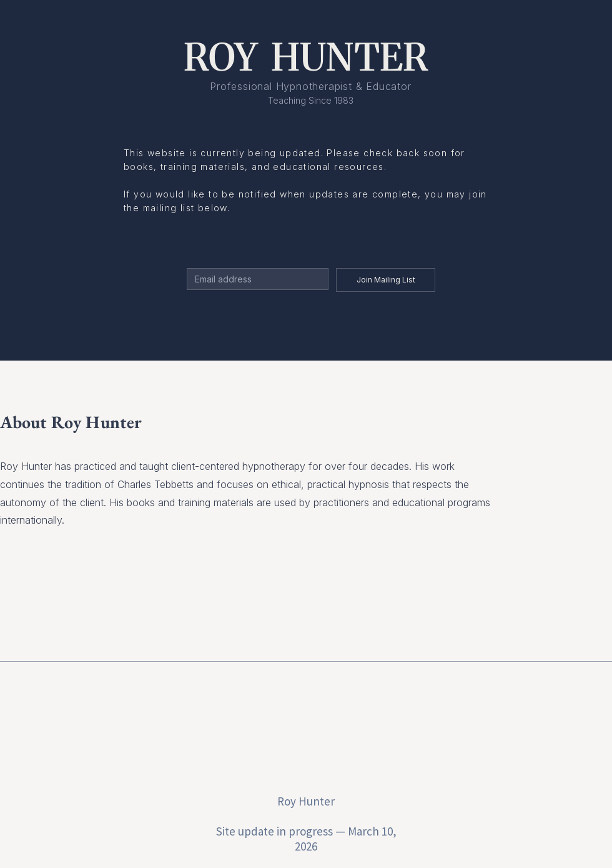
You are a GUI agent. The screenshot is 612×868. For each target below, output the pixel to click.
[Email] (254, 279)
